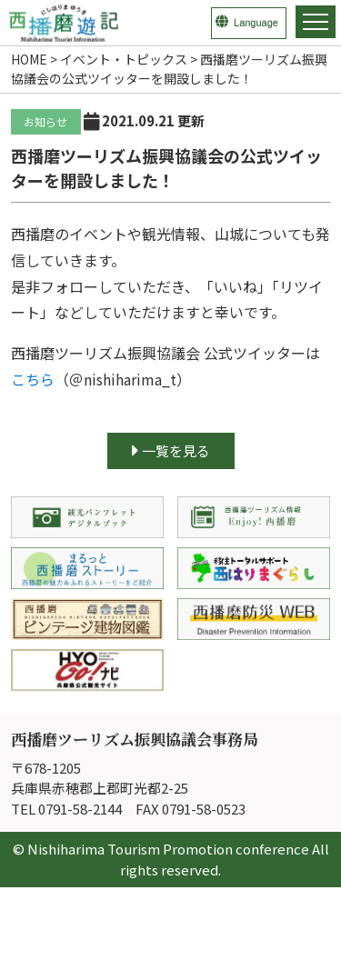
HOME (29, 59)
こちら (33, 379)
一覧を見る (171, 450)
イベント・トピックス (124, 59)
